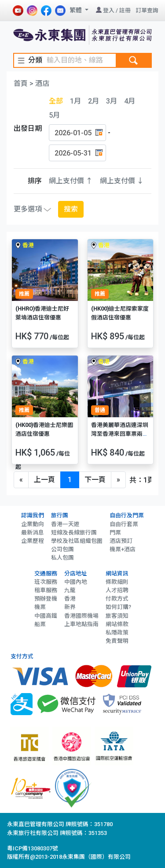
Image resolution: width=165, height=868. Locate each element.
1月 (75, 101)
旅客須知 (117, 616)
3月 (112, 101)
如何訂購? (118, 607)
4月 (130, 101)
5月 (54, 115)
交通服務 (46, 573)
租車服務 (46, 590)
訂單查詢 (147, 10)
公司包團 (62, 549)
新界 (70, 607)
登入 (109, 10)
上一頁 (44, 480)
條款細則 (117, 582)
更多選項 (32, 209)
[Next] (118, 480)
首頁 (21, 83)
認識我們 (33, 515)
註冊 (125, 10)
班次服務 (46, 582)
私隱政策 (117, 632)
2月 (93, 101)
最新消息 (33, 532)
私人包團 (62, 558)
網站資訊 (117, 573)
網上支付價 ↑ (71, 181)
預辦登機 (46, 599)
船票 (40, 624)
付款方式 (117, 599)
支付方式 (22, 656)
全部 (56, 101)
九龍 (70, 590)
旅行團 (60, 515)
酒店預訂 (121, 541)
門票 (115, 532)
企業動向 (33, 524)
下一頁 (95, 480)
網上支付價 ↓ (122, 181)
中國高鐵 (46, 616)
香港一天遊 (65, 524)
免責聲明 (117, 641)
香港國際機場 (81, 616)
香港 (70, 599)
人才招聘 (117, 590)
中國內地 (76, 582)
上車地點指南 (81, 624)
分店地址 (76, 573)
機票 (40, 607)
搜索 (71, 209)
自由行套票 (124, 524)
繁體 (76, 10)
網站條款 (117, 624)
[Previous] (21, 480)
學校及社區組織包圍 (77, 541)
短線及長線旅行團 (74, 532)
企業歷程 (33, 541)
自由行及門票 (127, 515)
